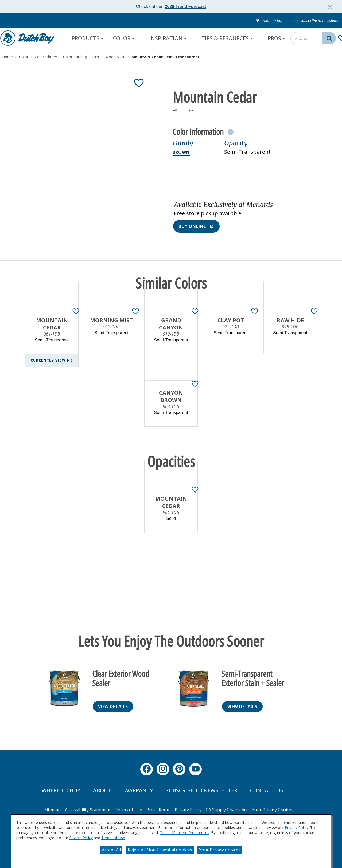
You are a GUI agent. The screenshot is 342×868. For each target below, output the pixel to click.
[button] (250, 209)
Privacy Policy (297, 827)
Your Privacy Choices (220, 850)
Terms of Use (113, 838)
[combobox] (313, 38)
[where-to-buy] (263, 21)
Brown (181, 152)
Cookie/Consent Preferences (184, 833)
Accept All (111, 850)
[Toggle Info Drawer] (230, 132)
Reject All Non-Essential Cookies (160, 850)
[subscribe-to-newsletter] (314, 21)
